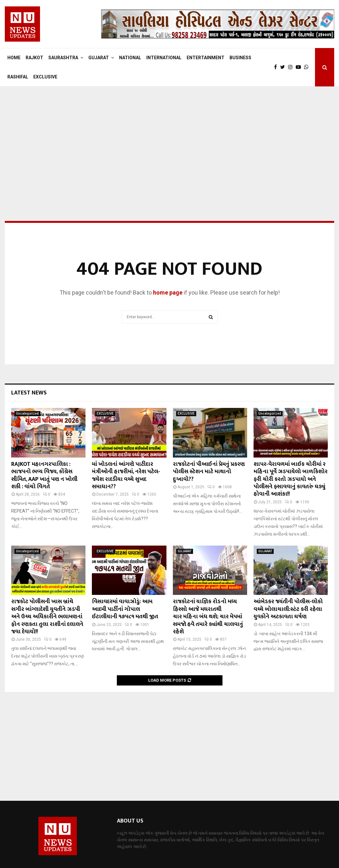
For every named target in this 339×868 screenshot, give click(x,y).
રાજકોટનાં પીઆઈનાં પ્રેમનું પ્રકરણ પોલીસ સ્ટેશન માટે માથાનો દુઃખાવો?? (209, 472)
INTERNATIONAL (164, 58)
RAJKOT (34, 58)
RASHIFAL (18, 77)
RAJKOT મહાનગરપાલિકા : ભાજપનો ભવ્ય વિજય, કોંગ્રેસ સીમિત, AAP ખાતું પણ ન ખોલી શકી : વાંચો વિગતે (44, 475)
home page (168, 292)
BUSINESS (240, 58)
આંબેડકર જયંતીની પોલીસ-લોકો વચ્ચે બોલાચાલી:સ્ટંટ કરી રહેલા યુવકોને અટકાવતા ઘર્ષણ (288, 609)
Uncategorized (27, 414)
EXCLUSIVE (45, 77)
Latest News (29, 393)
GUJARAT (99, 58)
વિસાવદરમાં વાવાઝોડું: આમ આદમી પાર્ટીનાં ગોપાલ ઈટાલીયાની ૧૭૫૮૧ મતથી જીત (125, 609)
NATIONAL (130, 58)
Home (14, 58)
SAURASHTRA (63, 58)
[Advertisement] (169, 138)
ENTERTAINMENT (206, 58)
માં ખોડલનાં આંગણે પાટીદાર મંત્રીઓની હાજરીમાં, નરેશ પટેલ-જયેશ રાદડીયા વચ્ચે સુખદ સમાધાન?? (126, 475)
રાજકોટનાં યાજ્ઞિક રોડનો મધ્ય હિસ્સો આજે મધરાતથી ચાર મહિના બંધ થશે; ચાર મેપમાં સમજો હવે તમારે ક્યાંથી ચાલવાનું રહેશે (208, 617)
